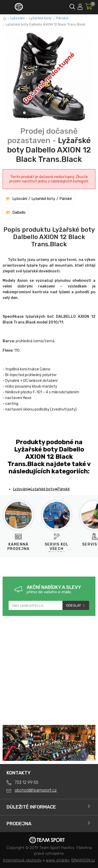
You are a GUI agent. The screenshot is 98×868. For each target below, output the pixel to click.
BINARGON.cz (83, 860)
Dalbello (19, 213)
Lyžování (18, 18)
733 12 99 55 (27, 782)
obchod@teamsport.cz (36, 790)
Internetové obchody (22, 860)
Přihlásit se (80, 6)
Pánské (62, 18)
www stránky (58, 860)
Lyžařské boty (40, 18)
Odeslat (74, 605)
